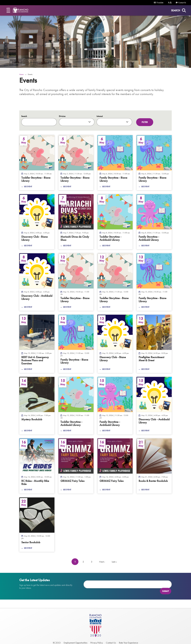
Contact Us (182, 3)
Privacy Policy (97, 638)
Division (62, 116)
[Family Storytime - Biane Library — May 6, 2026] (115, 163)
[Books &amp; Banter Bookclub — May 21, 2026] (154, 466)
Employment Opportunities (76, 638)
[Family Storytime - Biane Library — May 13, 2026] (154, 282)
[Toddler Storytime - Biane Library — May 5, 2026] (37, 163)
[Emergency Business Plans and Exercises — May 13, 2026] (37, 344)
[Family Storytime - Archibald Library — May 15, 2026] (115, 406)
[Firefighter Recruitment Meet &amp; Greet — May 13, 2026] (154, 344)
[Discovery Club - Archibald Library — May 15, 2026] (154, 406)
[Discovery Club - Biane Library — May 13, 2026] (115, 344)
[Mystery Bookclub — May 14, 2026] (37, 406)
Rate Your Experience (129, 638)
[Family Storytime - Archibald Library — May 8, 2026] (154, 222)
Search (24, 116)
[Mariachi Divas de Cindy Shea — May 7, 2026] (76, 222)
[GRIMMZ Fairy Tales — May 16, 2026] (76, 466)
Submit (166, 584)
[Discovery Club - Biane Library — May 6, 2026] (37, 222)
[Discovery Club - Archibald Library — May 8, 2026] (37, 282)
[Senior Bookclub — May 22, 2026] (37, 525)
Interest (100, 116)
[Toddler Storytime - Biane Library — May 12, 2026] (76, 282)
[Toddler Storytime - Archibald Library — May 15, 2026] (76, 406)
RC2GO (57, 638)
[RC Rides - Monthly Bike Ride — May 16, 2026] (37, 466)
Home (21, 74)
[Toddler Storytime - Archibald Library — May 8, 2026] (115, 222)
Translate (159, 3)
